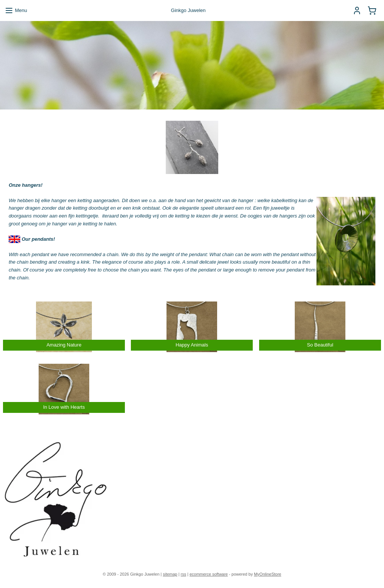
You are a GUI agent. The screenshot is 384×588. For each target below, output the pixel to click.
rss (184, 574)
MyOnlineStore (268, 574)
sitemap (170, 574)
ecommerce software (208, 574)
